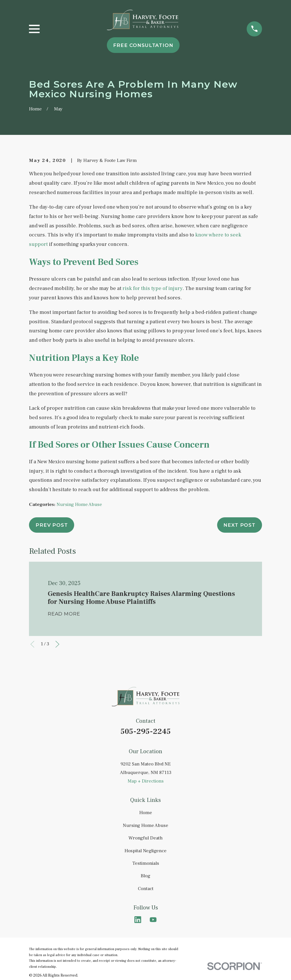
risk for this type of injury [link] (152, 288)
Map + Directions (146, 781)
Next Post (239, 525)
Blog (145, 876)
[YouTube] (153, 920)
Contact (146, 889)
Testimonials (146, 863)
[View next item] (57, 644)
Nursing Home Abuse (79, 505)
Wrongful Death (145, 838)
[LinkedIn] (138, 920)
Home (146, 813)
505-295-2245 (146, 731)
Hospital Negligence (145, 851)
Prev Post (52, 525)
